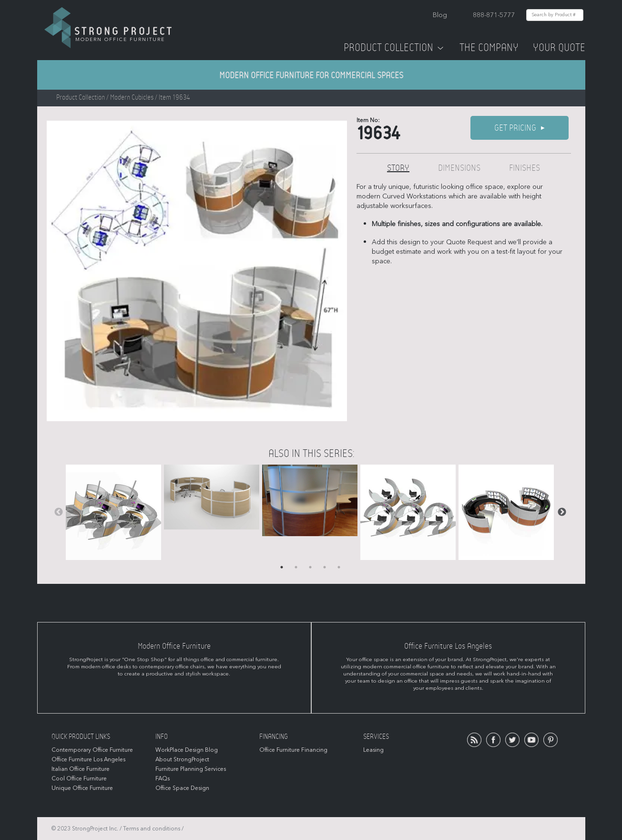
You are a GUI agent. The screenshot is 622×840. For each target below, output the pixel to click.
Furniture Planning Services (191, 769)
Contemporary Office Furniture (92, 750)
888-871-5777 (494, 15)
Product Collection (394, 48)
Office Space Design (182, 788)
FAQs (163, 778)
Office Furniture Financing (293, 750)
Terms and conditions (152, 829)
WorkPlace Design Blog (187, 750)
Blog (440, 15)
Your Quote (559, 48)
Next (562, 512)
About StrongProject (182, 759)
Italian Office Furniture (81, 769)
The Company (489, 48)
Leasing (373, 750)
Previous (59, 512)
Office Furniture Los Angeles (88, 759)
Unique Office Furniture (82, 788)
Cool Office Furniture (79, 778)
